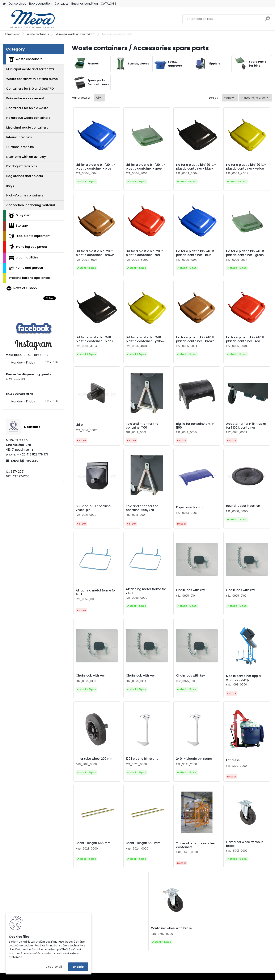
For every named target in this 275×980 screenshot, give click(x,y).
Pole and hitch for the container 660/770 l (142, 508)
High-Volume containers (25, 195)
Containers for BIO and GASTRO (30, 89)
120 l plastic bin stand (142, 759)
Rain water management (25, 98)
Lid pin (81, 425)
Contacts (61, 4)
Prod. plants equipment (30, 236)
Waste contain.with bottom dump (32, 79)
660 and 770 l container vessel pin (94, 508)
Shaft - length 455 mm (93, 843)
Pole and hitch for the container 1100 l (142, 426)
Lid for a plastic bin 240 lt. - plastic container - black (96, 339)
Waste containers (38, 34)
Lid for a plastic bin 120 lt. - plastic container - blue (96, 167)
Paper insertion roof (191, 507)
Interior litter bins (19, 137)
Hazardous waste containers (28, 118)
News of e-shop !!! (23, 288)
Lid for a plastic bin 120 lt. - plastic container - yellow (246, 167)
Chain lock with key (190, 590)
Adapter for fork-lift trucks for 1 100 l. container (246, 426)
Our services (17, 4)
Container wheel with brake (171, 928)
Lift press (233, 760)
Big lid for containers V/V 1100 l (195, 426)
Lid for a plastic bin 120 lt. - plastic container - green (146, 167)
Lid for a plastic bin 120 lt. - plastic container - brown (96, 253)
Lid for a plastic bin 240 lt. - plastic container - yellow (146, 339)
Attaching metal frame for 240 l (146, 591)
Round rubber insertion (243, 506)
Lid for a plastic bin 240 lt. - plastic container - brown (197, 339)
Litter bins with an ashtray (26, 157)
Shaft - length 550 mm (143, 843)
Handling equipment (28, 247)
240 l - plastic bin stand (194, 759)
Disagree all (54, 967)
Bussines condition (85, 4)
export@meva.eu (25, 461)
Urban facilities (24, 257)
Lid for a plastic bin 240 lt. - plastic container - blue (197, 253)
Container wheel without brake (245, 844)
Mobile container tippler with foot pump (244, 678)
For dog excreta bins (22, 166)
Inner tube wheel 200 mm (95, 759)
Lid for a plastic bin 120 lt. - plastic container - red (146, 253)
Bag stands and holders (25, 176)
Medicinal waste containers (27, 128)
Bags (10, 186)
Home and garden (26, 268)
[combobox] (230, 98)
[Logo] (29, 19)
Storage (18, 226)
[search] (268, 20)
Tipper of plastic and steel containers (196, 845)
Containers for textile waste (27, 108)
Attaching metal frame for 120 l (96, 592)
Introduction (13, 34)
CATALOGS (108, 4)
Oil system (20, 215)
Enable (78, 967)
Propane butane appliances (30, 278)
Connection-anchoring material (31, 205)
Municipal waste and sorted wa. (75, 34)
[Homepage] (4, 4)
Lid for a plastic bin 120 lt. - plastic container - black (196, 167)
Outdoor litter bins (20, 147)
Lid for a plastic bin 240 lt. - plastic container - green (247, 253)
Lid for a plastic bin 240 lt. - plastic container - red (247, 339)
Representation (40, 4)
